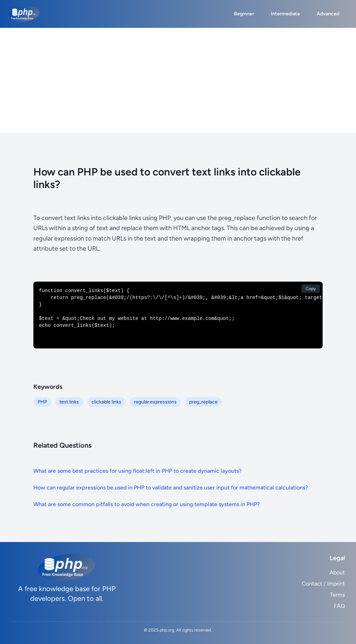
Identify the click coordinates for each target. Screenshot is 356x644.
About (337, 572)
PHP (42, 402)
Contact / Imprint (323, 584)
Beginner (244, 14)
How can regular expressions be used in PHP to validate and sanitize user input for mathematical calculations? (171, 488)
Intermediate (285, 14)
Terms (337, 595)
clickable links (106, 402)
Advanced (328, 14)
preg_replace (203, 402)
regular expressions (155, 402)
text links (69, 402)
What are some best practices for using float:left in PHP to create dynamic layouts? (137, 471)
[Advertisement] (178, 80)
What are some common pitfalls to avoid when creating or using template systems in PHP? (147, 504)
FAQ (339, 606)
